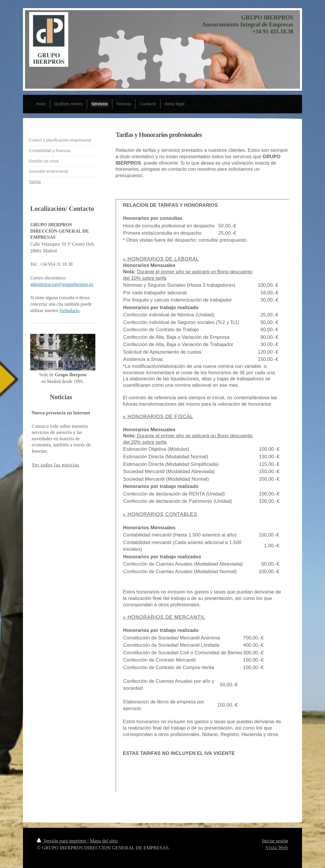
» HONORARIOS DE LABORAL (161, 259)
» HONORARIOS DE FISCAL (158, 417)
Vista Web (277, 847)
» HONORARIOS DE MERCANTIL (164, 617)
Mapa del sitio (104, 841)
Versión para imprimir (62, 841)
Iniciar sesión (275, 841)
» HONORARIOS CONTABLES (160, 514)
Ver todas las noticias (56, 465)
